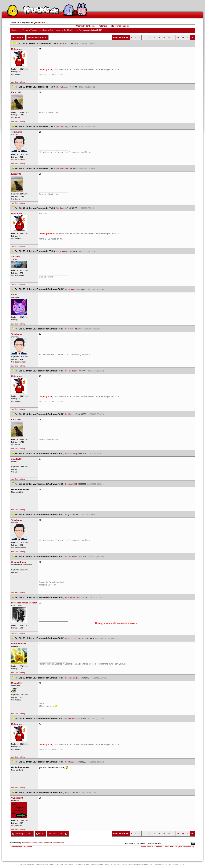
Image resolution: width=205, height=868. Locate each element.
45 (178, 38)
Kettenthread (55, 30)
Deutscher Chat (28, 864)
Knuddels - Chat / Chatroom (166, 847)
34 (153, 38)
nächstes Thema (58, 834)
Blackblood (26, 843)
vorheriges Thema (22, 834)
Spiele (125, 864)
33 (148, 38)
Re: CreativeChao (72, 597)
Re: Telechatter (62, 169)
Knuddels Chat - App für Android (50, 864)
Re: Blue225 (64, 44)
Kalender (103, 26)
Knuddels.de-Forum (20, 30)
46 (183, 38)
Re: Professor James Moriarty (76, 638)
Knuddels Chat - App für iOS (77, 864)
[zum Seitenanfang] (18, 82)
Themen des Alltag (39, 30)
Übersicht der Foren (85, 26)
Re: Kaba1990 (62, 126)
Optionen (18, 38)
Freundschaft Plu (113, 864)
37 (169, 38)
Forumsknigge (122, 26)
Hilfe (112, 26)
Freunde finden (97, 864)
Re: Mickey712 (71, 719)
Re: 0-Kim (69, 329)
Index (40, 834)
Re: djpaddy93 (71, 484)
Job (182, 864)
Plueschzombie (58, 843)
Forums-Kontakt (146, 847)
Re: (67, 515)
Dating (132, 864)
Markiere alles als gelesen (21, 847)
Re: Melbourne (62, 87)
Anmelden (40, 22)
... (144, 38)
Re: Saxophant (71, 289)
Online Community (144, 864)
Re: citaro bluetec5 (72, 678)
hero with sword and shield (42, 843)
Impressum (174, 864)
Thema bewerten (37, 38)
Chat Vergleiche (161, 864)
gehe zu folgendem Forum (135, 843)
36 (164, 38)
